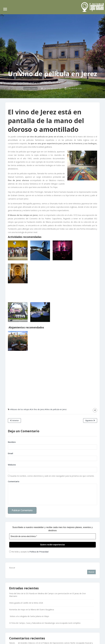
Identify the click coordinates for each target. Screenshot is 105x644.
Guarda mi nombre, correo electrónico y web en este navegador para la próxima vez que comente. (52, 476)
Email (10, 453)
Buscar (12, 568)
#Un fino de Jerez (37, 409)
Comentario (14, 481)
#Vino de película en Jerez (56, 409)
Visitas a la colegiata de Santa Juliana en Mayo (29, 616)
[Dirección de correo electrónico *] (52, 536)
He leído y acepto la (29, 552)
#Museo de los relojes (20, 409)
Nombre (12, 442)
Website (12, 465)
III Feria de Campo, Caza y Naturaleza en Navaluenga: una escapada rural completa (45, 623)
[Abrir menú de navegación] (5, 9)
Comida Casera (43, 83)
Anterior (14, 421)
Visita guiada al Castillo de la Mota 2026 (26, 603)
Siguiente (90, 421)
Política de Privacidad (39, 552)
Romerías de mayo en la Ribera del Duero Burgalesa (32, 610)
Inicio (32, 83)
